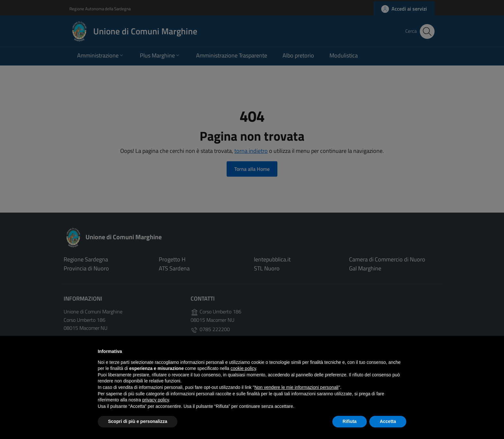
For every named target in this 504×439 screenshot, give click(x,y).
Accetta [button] (388, 421)
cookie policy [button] (243, 368)
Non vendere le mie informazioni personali (296, 387)
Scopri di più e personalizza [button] (138, 421)
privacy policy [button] (156, 400)
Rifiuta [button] (350, 421)
